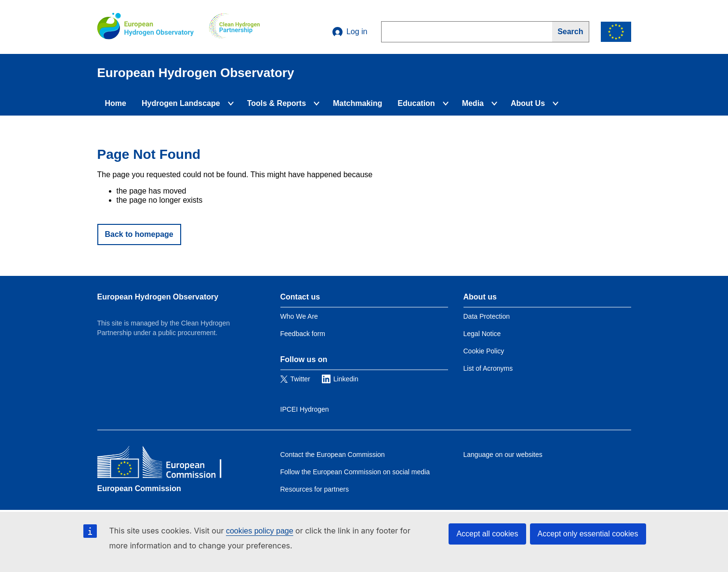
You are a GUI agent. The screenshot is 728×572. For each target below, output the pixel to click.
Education (416, 103)
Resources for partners (315, 489)
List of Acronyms (488, 368)
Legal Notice (482, 334)
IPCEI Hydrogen (305, 409)
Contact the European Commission (333, 455)
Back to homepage (139, 234)
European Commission (139, 488)
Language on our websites (503, 455)
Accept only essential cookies (588, 534)
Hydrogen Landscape (181, 103)
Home (116, 103)
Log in (350, 32)
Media (473, 103)
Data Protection (487, 316)
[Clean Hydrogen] (234, 27)
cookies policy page (260, 531)
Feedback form (303, 334)
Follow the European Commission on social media (355, 472)
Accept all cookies (487, 534)
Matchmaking (357, 103)
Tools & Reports (277, 103)
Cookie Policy (484, 351)
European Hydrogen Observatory (158, 297)
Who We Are (299, 316)
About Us (528, 103)
